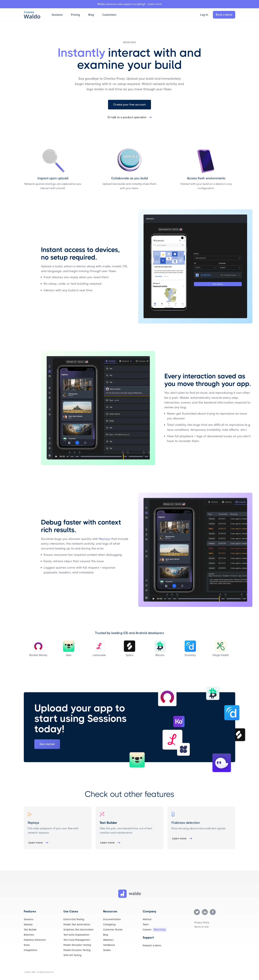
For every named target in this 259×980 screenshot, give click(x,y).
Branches (29, 935)
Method (147, 919)
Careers (147, 930)
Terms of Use (201, 927)
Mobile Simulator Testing (77, 945)
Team (146, 924)
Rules (27, 945)
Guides (107, 950)
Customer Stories (113, 930)
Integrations (31, 950)
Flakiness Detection (35, 940)
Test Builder (30, 930)
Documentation (112, 919)
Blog (106, 935)
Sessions (29, 919)
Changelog (109, 924)
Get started (47, 744)
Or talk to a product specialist (127, 117)
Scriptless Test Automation (78, 930)
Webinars (108, 940)
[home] (34, 15)
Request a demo (152, 945)
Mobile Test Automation (77, 924)
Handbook (109, 945)
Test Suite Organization (76, 935)
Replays (105, 539)
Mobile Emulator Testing (77, 950)
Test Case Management (77, 940)
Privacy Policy (202, 922)
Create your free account (129, 105)
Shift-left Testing (72, 955)
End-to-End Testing (74, 919)
